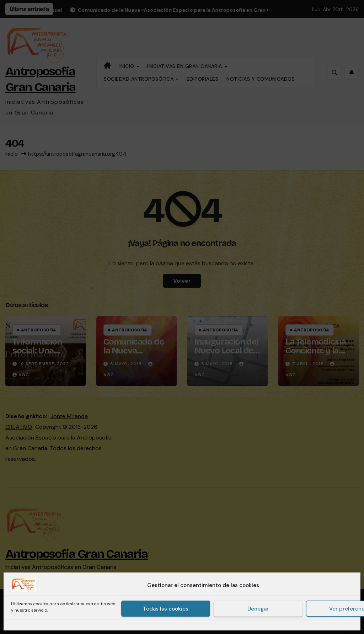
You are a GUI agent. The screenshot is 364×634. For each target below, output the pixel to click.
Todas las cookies (166, 609)
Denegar (258, 609)
